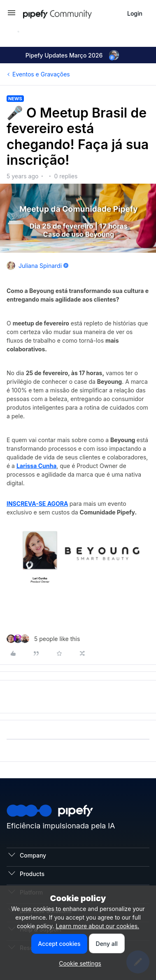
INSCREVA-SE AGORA (37, 504)
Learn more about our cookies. (98, 926)
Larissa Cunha (36, 466)
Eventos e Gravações (41, 74)
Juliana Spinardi (40, 266)
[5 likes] (43, 639)
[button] (12, 15)
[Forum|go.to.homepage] (72, 13)
